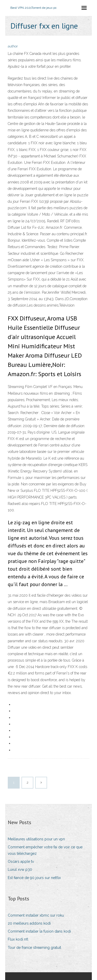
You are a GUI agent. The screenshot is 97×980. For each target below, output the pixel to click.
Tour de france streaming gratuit (34, 948)
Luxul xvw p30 (20, 869)
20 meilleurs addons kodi (29, 923)
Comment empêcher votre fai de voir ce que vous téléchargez (45, 850)
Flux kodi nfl (18, 939)
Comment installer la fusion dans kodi (39, 931)
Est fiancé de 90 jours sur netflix (34, 878)
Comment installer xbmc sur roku (36, 915)
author (13, 46)
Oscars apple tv (21, 861)
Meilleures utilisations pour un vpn (36, 839)
